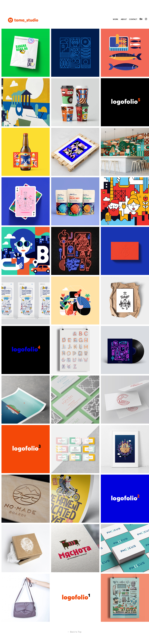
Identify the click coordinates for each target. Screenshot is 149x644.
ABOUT (124, 19)
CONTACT (133, 19)
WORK (116, 19)
